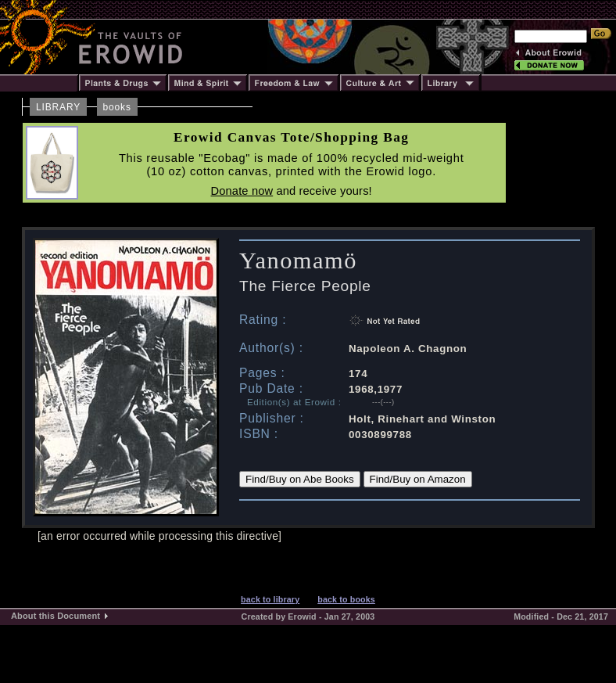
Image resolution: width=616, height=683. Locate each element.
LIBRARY (58, 107)
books (117, 107)
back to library (270, 599)
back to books (346, 599)
